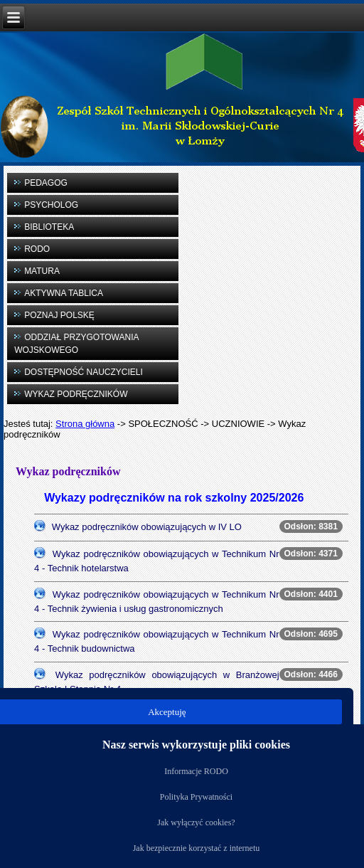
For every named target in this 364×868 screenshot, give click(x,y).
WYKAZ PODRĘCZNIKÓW (76, 394)
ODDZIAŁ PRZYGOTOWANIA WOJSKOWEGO (76, 344)
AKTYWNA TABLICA (64, 293)
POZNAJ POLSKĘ (59, 315)
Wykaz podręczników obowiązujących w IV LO (147, 527)
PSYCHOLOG (51, 205)
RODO (37, 249)
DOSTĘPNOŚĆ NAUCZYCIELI (84, 372)
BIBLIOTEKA (49, 227)
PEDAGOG (46, 183)
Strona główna (85, 424)
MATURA (42, 271)
